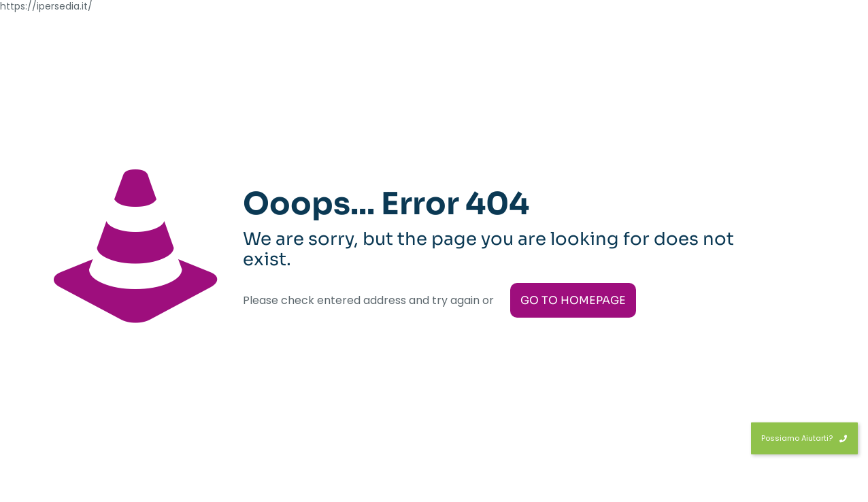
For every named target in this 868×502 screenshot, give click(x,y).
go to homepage (573, 300)
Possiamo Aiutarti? (804, 438)
